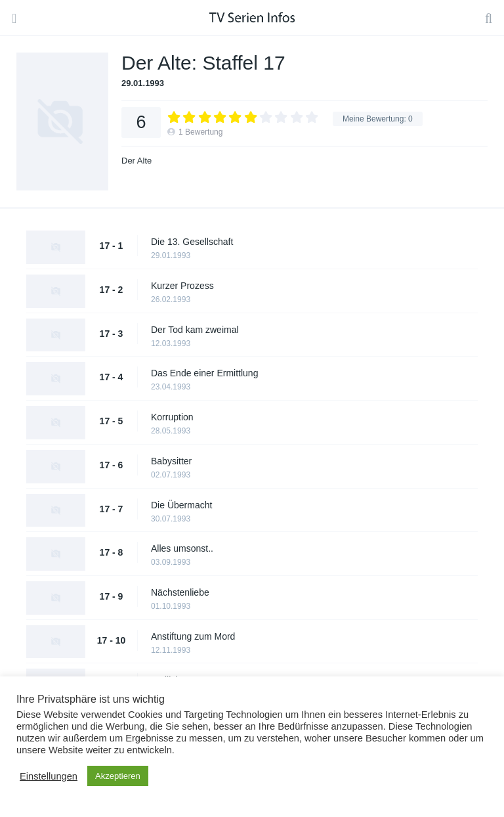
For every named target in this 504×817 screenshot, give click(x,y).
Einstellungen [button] (49, 776)
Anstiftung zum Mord (193, 636)
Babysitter (171, 461)
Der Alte (136, 161)
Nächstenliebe (180, 592)
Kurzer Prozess (182, 286)
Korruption (172, 417)
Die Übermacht (181, 505)
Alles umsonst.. (182, 548)
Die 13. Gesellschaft (192, 242)
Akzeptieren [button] (118, 776)
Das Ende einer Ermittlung (204, 373)
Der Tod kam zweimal (195, 330)
